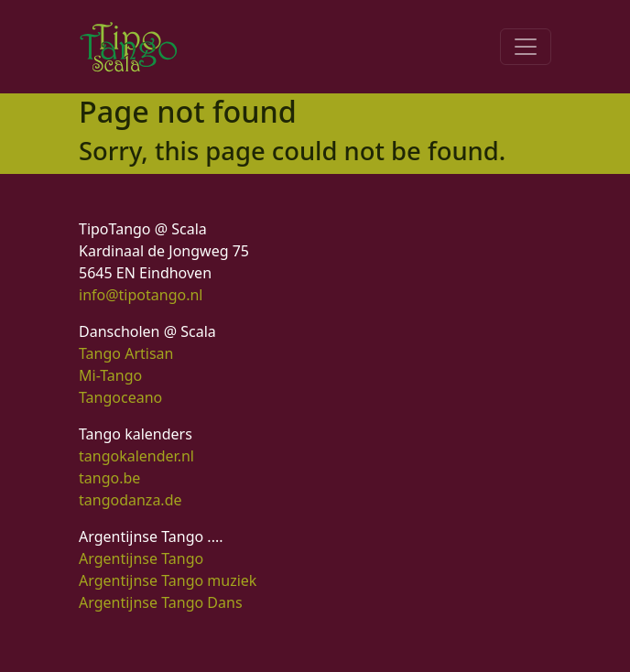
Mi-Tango (110, 375)
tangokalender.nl (136, 456)
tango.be (109, 478)
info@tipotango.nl (141, 295)
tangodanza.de (130, 500)
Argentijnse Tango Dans (161, 602)
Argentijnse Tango (141, 558)
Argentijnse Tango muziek (168, 580)
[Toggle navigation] (526, 47)
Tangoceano (120, 397)
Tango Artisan (126, 353)
